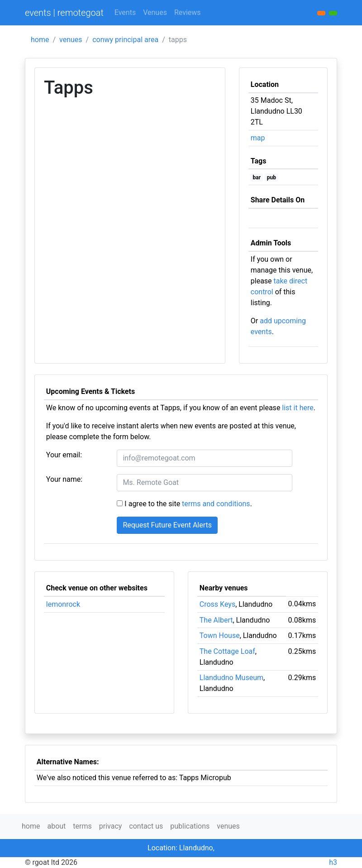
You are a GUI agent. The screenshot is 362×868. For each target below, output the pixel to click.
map (258, 138)
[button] (333, 13)
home (40, 40)
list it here (298, 408)
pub (271, 177)
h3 (333, 862)
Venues (155, 12)
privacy (111, 826)
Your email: (64, 455)
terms (82, 826)
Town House (220, 635)
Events (125, 12)
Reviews (188, 12)
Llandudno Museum (231, 678)
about (56, 826)
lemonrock (63, 604)
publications (190, 826)
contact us (146, 826)
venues (71, 40)
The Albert (216, 620)
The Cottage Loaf (227, 651)
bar (257, 177)
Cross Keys (217, 604)
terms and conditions (216, 504)
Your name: (64, 479)
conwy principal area (125, 40)
